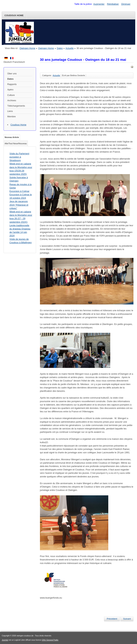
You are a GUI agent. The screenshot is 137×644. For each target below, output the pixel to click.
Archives (12, 100)
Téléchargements (16, 106)
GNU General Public (50, 640)
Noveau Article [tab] (12, 137)
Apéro (10, 90)
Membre (12, 116)
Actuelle (70, 48)
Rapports (12, 84)
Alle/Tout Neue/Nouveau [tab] (16, 143)
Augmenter (99, 4)
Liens (10, 111)
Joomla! (5, 640)
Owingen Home (27, 48)
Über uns (12, 74)
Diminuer (126, 4)
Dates (60, 48)
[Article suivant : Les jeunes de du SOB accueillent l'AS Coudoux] (127, 619)
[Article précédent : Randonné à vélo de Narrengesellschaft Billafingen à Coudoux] (112, 619)
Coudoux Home (14, 15)
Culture (11, 95)
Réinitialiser (113, 4)
